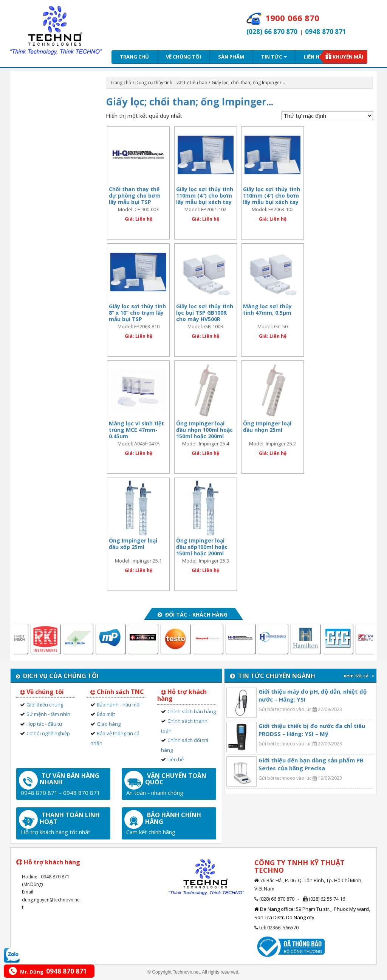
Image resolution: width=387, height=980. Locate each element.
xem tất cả (359, 676)
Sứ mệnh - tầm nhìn (48, 714)
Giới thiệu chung (45, 705)
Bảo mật (106, 714)
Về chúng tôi (183, 57)
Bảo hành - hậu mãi (119, 705)
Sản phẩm (231, 57)
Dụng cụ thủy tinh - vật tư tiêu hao (172, 83)
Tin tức (274, 57)
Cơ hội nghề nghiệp (48, 733)
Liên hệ (313, 57)
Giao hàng (109, 724)
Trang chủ (134, 57)
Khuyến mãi (348, 57)
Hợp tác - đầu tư (44, 724)
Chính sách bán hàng (192, 711)
